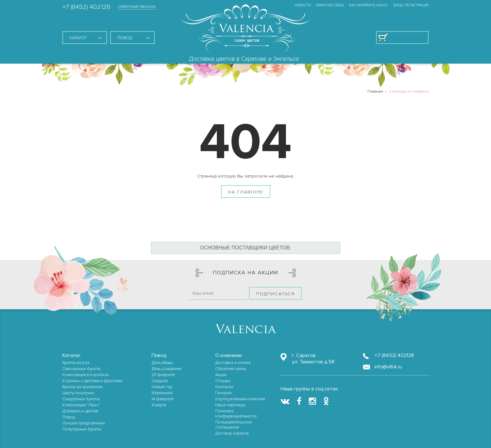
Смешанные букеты (82, 369)
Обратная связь (330, 5)
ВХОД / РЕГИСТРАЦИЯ (411, 5)
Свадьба (160, 381)
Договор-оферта (232, 433)
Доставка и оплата (233, 363)
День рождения (166, 369)
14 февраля (163, 399)
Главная (375, 91)
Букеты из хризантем (82, 387)
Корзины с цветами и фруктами (92, 381)
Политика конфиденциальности (236, 414)
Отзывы (223, 381)
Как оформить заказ (368, 5)
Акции (221, 375)
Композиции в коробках (86, 375)
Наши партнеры (231, 405)
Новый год (162, 387)
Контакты (224, 387)
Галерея (223, 393)
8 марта (159, 405)
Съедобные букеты (81, 399)
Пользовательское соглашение (234, 425)
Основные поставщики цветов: (246, 248)
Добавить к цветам (80, 411)
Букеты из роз (76, 363)
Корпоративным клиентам (240, 399)
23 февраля (163, 375)
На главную (246, 192)
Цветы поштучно (78, 393)
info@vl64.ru (388, 367)
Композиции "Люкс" (81, 405)
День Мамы (162, 363)
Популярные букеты (82, 429)
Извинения (162, 393)
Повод (69, 417)
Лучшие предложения (84, 423)
